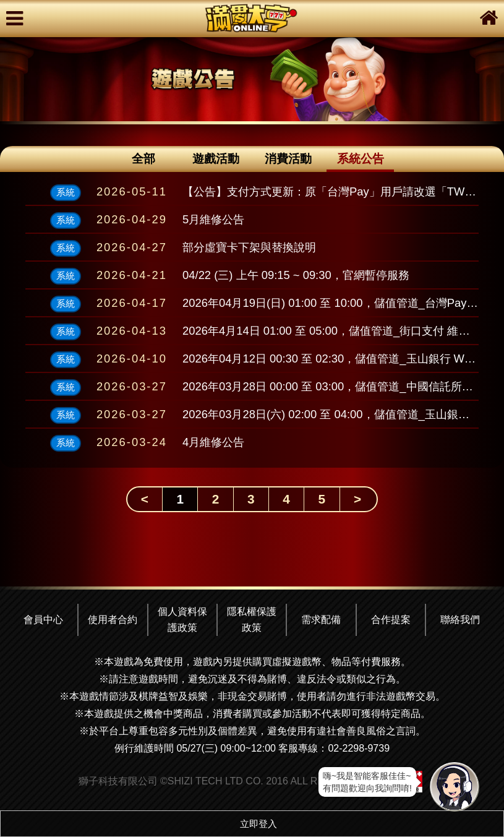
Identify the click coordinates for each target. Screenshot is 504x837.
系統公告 (361, 159)
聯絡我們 (460, 620)
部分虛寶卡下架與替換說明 (249, 247)
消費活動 (288, 159)
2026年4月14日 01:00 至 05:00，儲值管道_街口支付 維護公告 (337, 331)
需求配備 (321, 620)
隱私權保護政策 (252, 620)
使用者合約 (113, 620)
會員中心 (43, 620)
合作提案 (391, 620)
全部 (143, 159)
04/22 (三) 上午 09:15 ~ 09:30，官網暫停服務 (296, 275)
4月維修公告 (213, 442)
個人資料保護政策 (182, 620)
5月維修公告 (213, 219)
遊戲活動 (216, 159)
